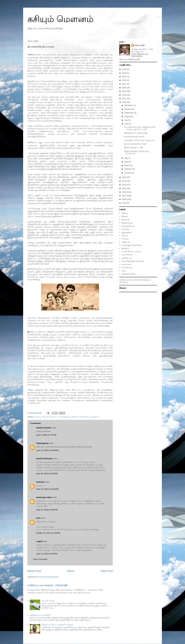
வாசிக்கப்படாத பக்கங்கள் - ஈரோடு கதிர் (47, 585)
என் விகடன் (127, 267)
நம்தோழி (65, 417)
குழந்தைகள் (127, 232)
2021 (125, 84)
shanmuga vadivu (44, 497)
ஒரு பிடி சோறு (48, 601)
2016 (125, 102)
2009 (125, 199)
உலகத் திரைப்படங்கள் (131, 251)
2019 (125, 91)
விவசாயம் (124, 282)
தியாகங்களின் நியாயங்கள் (135, 144)
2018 (125, 95)
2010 (125, 196)
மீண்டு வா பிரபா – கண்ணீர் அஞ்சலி (57, 625)
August (128, 116)
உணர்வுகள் (126, 264)
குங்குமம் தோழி (128, 274)
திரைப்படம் (55, 417)
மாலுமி (39, 541)
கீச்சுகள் (125, 216)
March (127, 165)
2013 (125, 185)
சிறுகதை (147, 280)
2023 (125, 77)
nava (38, 518)
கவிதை (125, 213)
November (129, 105)
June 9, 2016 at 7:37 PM (46, 435)
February (128, 169)
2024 (125, 73)
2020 (125, 88)
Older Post (107, 571)
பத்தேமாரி (75, 417)
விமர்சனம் (138, 280)
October (128, 109)
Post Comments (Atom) (49, 577)
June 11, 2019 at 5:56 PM (47, 510)
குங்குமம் (125, 248)
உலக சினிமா (127, 255)
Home (71, 571)
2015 (125, 177)
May (126, 158)
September (129, 113)
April (127, 162)
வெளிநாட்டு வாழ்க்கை (90, 417)
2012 (125, 188)
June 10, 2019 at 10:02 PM (47, 489)
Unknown (40, 482)
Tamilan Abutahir (44, 428)
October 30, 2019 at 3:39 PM (48, 533)
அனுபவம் (126, 242)
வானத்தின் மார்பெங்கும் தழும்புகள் (139, 140)
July (126, 120)
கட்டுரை (38, 417)
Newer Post (34, 571)
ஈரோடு (125, 236)
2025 (125, 69)
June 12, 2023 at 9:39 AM (47, 554)
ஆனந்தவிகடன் (128, 226)
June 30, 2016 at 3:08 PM (47, 474)
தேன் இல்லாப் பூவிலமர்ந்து (136, 133)
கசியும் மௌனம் (60, 19)
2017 (125, 99)
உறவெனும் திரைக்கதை (132, 245)
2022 (125, 80)
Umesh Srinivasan (44, 459)
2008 (125, 203)
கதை (124, 271)
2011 (125, 192)
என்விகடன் (127, 258)
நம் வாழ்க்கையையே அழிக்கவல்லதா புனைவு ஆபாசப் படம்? (140, 128)
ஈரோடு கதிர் (140, 45)
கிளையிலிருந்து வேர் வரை (133, 261)
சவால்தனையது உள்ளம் (134, 136)
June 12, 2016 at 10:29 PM (47, 450)
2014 (125, 181)
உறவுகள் (125, 229)
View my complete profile (130, 59)
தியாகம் (46, 417)
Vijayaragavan (42, 443)
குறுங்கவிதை (127, 223)
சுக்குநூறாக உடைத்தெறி (40, 615)
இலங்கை (126, 219)
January (128, 173)
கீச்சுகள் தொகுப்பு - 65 (133, 147)
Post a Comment (40, 559)
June (127, 124)
